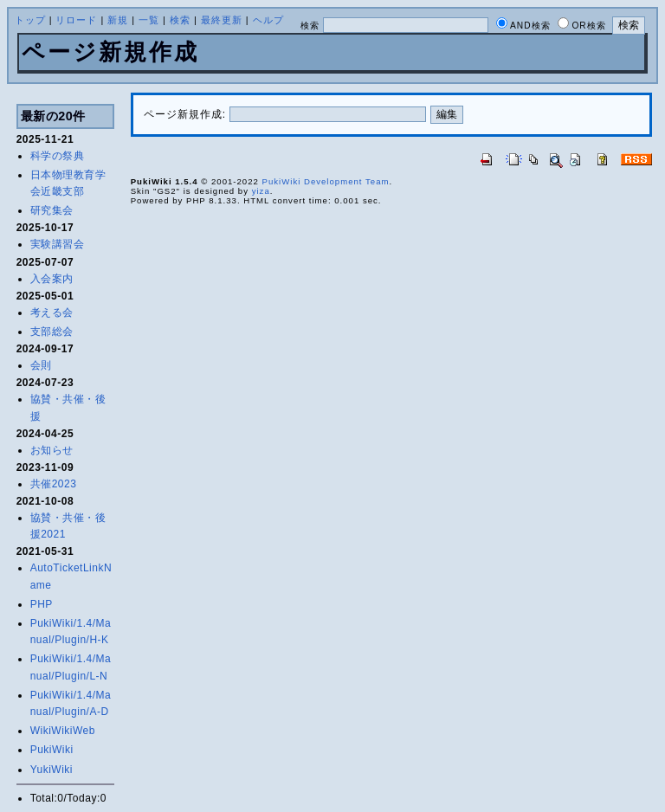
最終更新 (222, 20)
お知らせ (52, 450)
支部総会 (52, 332)
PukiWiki (52, 750)
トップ (30, 20)
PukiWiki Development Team (326, 181)
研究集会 (52, 210)
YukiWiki (52, 770)
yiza (261, 191)
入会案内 (52, 279)
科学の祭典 (58, 156)
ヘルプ (268, 20)
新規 (118, 20)
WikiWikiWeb (63, 731)
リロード (76, 20)
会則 (41, 365)
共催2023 (54, 484)
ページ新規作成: (185, 114)
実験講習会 (58, 244)
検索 (180, 20)
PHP (42, 604)
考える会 (52, 313)
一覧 (149, 20)
